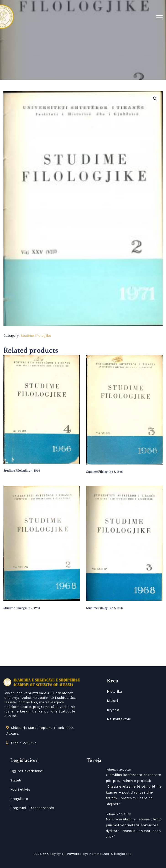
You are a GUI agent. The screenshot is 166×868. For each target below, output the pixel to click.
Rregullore (19, 799)
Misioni (112, 701)
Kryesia (113, 710)
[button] (155, 99)
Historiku (114, 692)
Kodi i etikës (20, 789)
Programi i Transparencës (32, 808)
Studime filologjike (36, 336)
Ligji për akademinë (27, 771)
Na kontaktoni (119, 719)
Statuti (16, 780)
